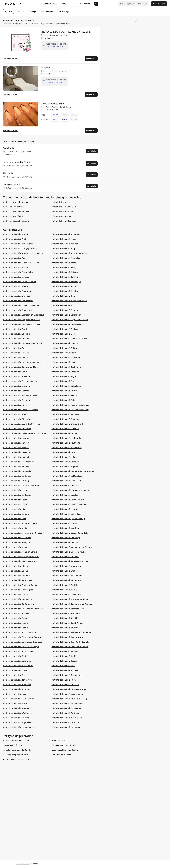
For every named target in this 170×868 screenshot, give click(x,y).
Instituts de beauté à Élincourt (65, 372)
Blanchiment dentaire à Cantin (16, 740)
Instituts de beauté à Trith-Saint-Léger (69, 689)
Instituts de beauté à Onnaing (16, 571)
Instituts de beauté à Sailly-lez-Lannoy (20, 632)
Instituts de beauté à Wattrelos (65, 713)
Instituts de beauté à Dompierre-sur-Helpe (22, 362)
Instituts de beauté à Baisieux (16, 267)
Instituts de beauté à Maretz (64, 523)
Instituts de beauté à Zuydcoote (66, 727)
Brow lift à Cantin (59, 740)
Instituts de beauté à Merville (65, 542)
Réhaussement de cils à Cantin (17, 759)
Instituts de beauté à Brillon (64, 296)
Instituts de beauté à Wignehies (17, 722)
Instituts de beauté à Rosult (15, 628)
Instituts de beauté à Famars (64, 395)
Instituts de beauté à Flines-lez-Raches (20, 410)
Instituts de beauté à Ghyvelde (17, 419)
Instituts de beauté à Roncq (15, 623)
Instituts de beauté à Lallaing (16, 481)
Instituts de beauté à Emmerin (16, 376)
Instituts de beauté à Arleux (64, 239)
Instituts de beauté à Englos (64, 376)
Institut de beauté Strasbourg (16, 221)
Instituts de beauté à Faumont (16, 400)
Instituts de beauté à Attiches (65, 244)
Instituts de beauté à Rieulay (16, 618)
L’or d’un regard (12, 185)
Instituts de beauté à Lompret (16, 514)
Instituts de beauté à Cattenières (66, 324)
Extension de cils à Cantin (63, 745)
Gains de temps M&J (52, 104)
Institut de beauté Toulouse (64, 221)
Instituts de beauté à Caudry (16, 329)
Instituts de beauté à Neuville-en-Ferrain (21, 561)
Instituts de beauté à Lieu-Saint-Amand (69, 504)
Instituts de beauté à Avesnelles (66, 258)
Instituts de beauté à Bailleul (64, 263)
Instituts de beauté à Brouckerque (18, 301)
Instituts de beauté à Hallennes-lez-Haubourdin (24, 433)
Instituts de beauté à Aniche (15, 234)
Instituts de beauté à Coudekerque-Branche (23, 343)
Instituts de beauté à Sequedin (65, 661)
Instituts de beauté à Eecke (15, 372)
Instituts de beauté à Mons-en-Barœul (20, 552)
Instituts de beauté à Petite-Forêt (66, 580)
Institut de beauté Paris (62, 216)
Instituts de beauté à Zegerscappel (18, 727)
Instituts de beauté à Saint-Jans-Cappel (21, 647)
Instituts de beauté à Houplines (17, 467)
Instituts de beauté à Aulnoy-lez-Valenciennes (24, 253)
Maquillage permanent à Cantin (17, 750)
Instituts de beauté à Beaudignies (18, 272)
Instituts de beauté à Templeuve (17, 680)
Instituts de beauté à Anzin (15, 239)
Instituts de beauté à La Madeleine (67, 476)
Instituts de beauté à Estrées (65, 391)
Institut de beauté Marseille (64, 207)
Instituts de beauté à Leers (15, 500)
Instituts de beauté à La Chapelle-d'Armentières (73, 471)
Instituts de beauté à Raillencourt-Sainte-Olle (23, 609)
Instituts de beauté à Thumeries (17, 685)
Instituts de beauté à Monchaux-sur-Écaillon (72, 547)
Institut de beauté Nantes (63, 212)
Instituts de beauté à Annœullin (66, 234)
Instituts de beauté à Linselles (65, 509)
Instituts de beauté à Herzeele (16, 457)
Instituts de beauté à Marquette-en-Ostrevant (23, 533)
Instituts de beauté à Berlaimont (66, 277)
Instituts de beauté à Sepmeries (17, 661)
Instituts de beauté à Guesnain (65, 429)
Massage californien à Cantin (65, 750)
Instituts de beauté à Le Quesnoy (18, 495)
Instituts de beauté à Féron (15, 405)
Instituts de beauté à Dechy (64, 353)
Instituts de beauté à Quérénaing (18, 599)
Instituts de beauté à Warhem (16, 708)
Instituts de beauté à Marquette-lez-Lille (70, 533)
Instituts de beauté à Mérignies (17, 542)
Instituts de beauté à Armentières (18, 244)
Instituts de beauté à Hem (63, 452)
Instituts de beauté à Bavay (64, 267)
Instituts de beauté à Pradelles (65, 585)
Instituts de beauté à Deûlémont (66, 358)
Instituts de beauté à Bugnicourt (17, 310)
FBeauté (45, 68)
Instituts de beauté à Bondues (16, 286)
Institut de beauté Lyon (13, 207)
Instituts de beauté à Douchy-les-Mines (21, 367)
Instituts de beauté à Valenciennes (67, 694)
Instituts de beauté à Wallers (16, 704)
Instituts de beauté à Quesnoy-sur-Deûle (70, 599)
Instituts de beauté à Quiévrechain (18, 604)
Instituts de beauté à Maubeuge (66, 538)
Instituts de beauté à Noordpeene (67, 566)
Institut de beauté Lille (62, 202)
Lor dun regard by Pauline (17, 162)
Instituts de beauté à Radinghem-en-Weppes (72, 604)
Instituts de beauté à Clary (63, 334)
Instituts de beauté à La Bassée (17, 471)
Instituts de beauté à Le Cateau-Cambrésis (71, 490)
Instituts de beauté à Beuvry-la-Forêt (19, 282)
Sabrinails (8, 148)
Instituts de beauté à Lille (14, 509)
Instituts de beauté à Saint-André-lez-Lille (70, 642)
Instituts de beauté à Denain (16, 358)
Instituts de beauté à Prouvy (64, 590)
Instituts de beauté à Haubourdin (66, 438)
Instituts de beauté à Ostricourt (17, 576)
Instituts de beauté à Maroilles (65, 528)
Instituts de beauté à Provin (15, 595)
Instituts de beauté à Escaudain (17, 386)
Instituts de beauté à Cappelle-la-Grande (70, 320)
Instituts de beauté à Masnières (17, 538)
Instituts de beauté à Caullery (65, 329)
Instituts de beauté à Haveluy (16, 448)
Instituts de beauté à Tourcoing (17, 689)
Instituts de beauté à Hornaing (65, 462)
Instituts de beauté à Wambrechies (67, 704)
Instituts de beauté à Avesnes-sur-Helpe (21, 263)
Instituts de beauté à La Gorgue (17, 476)
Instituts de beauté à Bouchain (65, 286)
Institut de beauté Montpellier (16, 212)
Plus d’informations (10, 59)
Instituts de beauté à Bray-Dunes (18, 296)
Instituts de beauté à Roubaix (65, 628)
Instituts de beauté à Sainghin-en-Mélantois (71, 632)
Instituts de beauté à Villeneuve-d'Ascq (69, 699)
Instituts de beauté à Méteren (16, 547)
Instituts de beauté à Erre (63, 381)
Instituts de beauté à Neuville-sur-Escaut (70, 561)
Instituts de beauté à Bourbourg (17, 291)
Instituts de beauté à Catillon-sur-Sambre (21, 324)
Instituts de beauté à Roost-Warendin (68, 623)
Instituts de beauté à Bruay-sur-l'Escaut (69, 301)
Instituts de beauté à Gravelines (17, 429)
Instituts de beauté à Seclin (64, 656)
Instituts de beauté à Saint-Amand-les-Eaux (23, 642)
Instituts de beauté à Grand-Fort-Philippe (21, 424)
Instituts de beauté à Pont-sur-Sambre (20, 585)
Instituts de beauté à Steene (15, 675)
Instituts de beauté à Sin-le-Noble (18, 666)
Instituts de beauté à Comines (16, 339)
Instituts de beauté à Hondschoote (19, 462)
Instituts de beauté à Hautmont (66, 443)
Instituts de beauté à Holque (64, 457)
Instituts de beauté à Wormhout (66, 722)
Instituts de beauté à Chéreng (16, 334)
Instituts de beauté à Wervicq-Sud (67, 718)
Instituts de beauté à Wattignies (17, 713)
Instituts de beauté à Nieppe (16, 566)
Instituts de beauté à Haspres (16, 438)
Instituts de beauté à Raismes (16, 613)
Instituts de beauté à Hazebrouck (67, 448)
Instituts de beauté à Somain (16, 670)
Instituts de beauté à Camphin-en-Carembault (24, 315)
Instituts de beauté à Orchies (65, 571)
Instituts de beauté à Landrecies (66, 485)
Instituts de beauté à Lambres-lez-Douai (21, 485)
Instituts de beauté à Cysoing (16, 353)
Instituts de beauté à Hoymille (65, 467)
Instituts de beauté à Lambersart (66, 481)
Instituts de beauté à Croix (15, 348)
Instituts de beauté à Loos (15, 519)
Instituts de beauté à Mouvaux (65, 557)
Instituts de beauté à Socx (63, 666)
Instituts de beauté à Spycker (65, 670)
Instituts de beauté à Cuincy (64, 348)
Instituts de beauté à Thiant (64, 680)
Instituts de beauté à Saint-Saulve (18, 651)
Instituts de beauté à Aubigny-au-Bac (20, 248)
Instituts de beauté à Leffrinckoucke (68, 500)
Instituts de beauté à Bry (63, 305)
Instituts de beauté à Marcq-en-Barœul (20, 523)
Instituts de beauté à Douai (64, 362)
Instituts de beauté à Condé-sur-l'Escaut (70, 339)
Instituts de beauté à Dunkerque (66, 367)
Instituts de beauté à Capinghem (66, 315)
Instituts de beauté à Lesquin (16, 504)
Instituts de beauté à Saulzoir (16, 656)
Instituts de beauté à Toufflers (65, 685)
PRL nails (8, 173)
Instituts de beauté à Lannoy (16, 490)
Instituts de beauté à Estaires (16, 391)
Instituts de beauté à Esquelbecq (66, 386)
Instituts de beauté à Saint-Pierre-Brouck (70, 647)
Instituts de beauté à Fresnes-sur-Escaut (70, 410)
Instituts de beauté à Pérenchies (17, 580)
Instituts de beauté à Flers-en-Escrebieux (70, 405)
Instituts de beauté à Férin (63, 400)
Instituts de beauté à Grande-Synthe (68, 424)
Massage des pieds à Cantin (16, 755)
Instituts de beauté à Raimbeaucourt (68, 609)
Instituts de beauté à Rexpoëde (66, 613)
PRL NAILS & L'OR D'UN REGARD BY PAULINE (66, 32)
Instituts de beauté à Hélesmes (17, 452)
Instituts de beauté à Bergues (16, 277)
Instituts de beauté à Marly (15, 528)
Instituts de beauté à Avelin (15, 258)
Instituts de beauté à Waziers (16, 718)
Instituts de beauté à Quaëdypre (66, 595)
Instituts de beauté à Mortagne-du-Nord (21, 557)
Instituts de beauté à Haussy (16, 443)
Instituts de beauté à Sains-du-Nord (68, 637)
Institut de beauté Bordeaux (15, 202)
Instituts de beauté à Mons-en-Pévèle (69, 552)
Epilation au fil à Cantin (13, 745)
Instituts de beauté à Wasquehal (66, 708)
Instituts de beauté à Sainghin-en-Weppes (22, 637)
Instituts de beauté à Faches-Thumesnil (21, 395)
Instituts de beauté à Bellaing (65, 272)
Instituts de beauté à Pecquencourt (68, 576)
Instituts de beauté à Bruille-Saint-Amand (21, 305)
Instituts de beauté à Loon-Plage (66, 514)
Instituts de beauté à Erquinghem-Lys (20, 381)
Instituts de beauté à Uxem (15, 694)
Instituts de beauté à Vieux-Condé (18, 699)
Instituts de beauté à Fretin (15, 414)
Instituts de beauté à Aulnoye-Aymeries (69, 253)
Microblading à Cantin (62, 755)
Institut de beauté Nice (13, 216)
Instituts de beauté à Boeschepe (66, 282)
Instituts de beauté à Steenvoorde (67, 675)
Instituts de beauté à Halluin (64, 433)
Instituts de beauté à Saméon (65, 651)
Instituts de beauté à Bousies (65, 291)
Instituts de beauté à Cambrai (65, 310)
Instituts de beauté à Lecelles (65, 495)
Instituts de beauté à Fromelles (65, 414)
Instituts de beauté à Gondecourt (67, 419)
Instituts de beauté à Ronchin (65, 618)
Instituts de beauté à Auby (63, 248)
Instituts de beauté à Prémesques (18, 590)
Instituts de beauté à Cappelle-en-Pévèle (21, 320)
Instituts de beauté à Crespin (65, 343)
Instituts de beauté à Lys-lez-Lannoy (68, 519)
